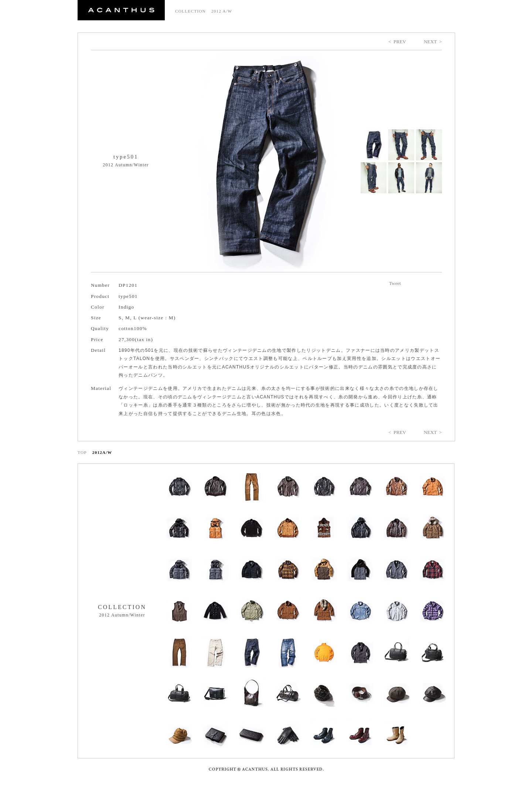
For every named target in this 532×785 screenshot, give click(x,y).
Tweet (395, 283)
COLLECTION (190, 11)
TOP (82, 452)
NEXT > (433, 42)
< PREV (397, 42)
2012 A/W (222, 11)
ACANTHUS (121, 10)
